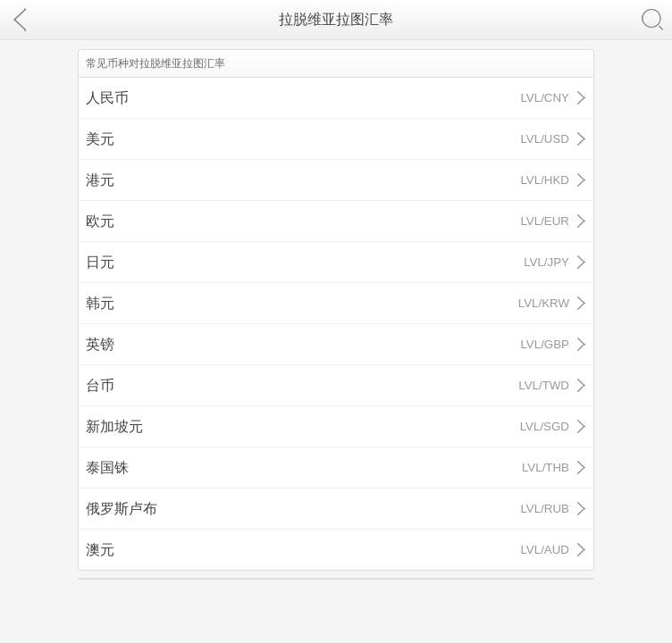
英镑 (328, 344)
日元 (328, 262)
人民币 (328, 98)
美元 (328, 139)
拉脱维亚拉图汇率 (336, 19)
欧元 (328, 221)
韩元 (328, 303)
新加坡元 (328, 426)
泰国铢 (328, 468)
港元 (328, 180)
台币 (328, 385)
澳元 (328, 550)
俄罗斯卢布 (328, 509)
